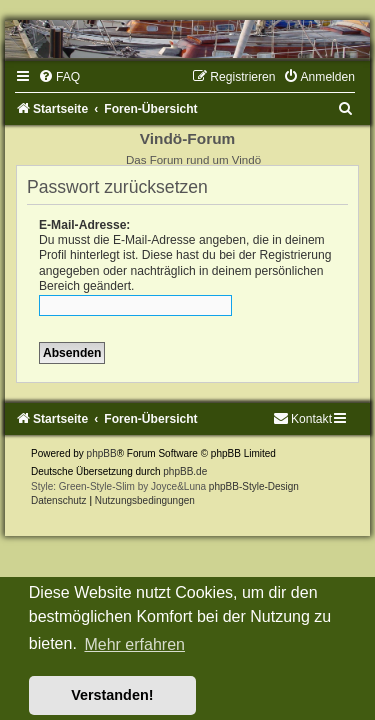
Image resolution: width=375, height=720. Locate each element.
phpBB (102, 453)
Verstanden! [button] (112, 695)
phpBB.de (185, 471)
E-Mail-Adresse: (84, 225)
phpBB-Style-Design (254, 486)
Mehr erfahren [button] (134, 644)
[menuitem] (59, 77)
